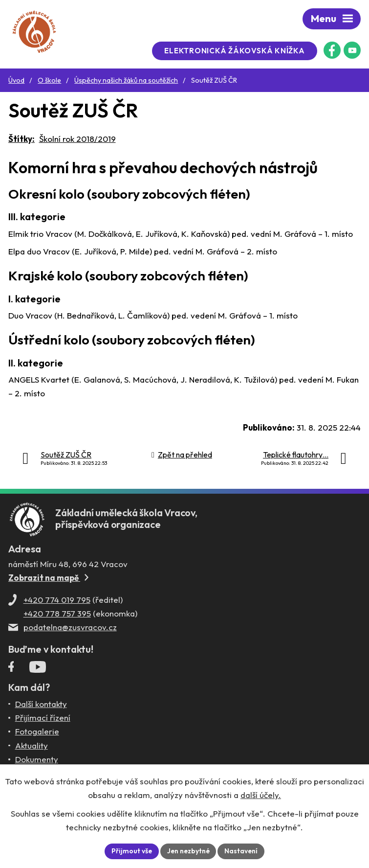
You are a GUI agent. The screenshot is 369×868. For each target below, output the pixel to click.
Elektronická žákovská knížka (237, 51)
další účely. (261, 795)
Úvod (16, 80)
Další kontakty (41, 705)
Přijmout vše (130, 851)
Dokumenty (37, 761)
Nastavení (242, 851)
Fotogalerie (37, 733)
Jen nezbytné (188, 851)
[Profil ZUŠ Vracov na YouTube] (38, 671)
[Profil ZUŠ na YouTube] (352, 50)
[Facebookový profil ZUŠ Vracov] (332, 50)
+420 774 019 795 (57, 602)
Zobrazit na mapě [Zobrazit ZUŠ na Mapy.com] (48, 580)
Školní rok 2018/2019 (77, 139)
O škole (49, 80)
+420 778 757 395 (57, 615)
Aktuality (32, 747)
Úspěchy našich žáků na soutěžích (126, 80)
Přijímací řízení (43, 720)
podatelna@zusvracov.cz (70, 629)
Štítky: (22, 139)
